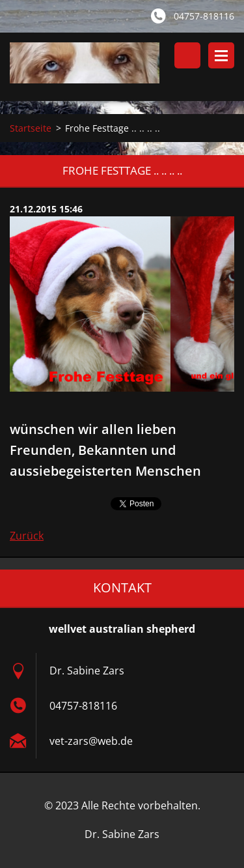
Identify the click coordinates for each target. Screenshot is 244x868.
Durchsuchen (187, 55)
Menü (221, 55)
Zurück (27, 536)
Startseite (31, 128)
